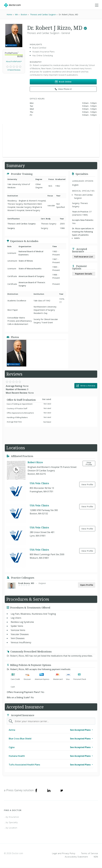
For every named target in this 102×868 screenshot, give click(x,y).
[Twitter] (61, 790)
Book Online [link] (63, 82)
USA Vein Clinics (39, 483)
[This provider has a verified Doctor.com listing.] (85, 28)
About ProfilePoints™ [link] (14, 62)
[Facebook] (36, 790)
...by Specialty (11, 822)
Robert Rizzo (35, 462)
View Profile (89, 463)
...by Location (11, 828)
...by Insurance (11, 817)
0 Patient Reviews (14, 70)
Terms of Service (90, 853)
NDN (96, 857)
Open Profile (87, 585)
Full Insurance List (84, 257)
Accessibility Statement (76, 857)
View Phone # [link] (63, 89)
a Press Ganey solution (19, 790)
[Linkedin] (49, 790)
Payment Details (84, 274)
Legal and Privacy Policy (64, 853)
